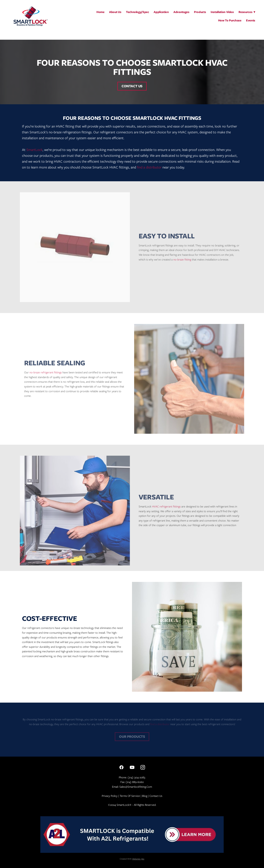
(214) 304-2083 (136, 777)
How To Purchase (230, 20)
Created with (132, 859)
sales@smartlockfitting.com (136, 787)
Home (100, 12)
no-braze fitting (178, 260)
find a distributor (149, 167)
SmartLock (34, 150)
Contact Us (132, 86)
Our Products (132, 737)
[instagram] (143, 767)
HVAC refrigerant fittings (162, 507)
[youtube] (132, 767)
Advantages (181, 12)
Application (161, 12)
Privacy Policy (110, 796)
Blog (145, 796)
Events (251, 20)
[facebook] (121, 767)
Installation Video (222, 12)
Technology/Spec (137, 12)
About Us (115, 12)
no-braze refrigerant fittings (49, 372)
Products (200, 12)
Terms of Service (130, 796)
